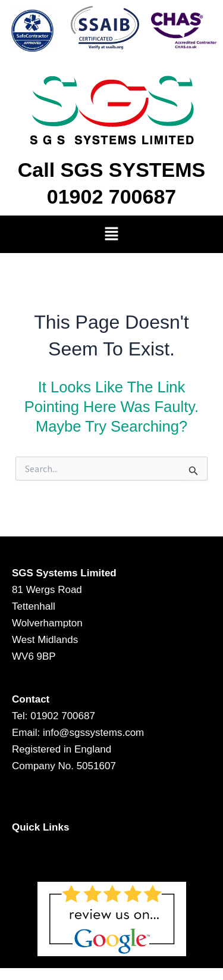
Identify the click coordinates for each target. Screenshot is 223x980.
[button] (111, 234)
